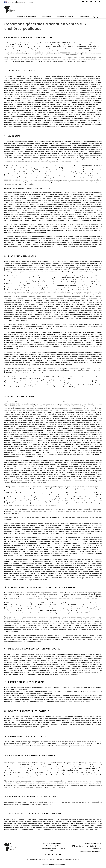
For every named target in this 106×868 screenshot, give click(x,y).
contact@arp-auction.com (91, 851)
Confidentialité (55, 843)
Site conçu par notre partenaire (53, 865)
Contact (30, 2)
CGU (44, 843)
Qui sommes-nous (49, 848)
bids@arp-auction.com (80, 282)
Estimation (21, 2)
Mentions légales (53, 846)
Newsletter (12, 2)
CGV (61, 848)
